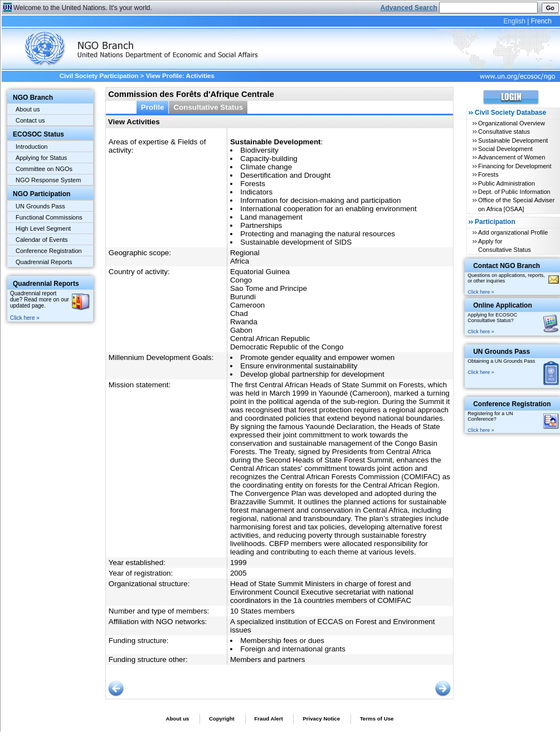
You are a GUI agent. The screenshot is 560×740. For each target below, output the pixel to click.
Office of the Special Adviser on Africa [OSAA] (516, 204)
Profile (153, 107)
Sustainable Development (513, 140)
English (514, 21)
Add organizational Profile (513, 232)
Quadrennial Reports (44, 262)
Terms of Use (377, 719)
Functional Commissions (49, 217)
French (541, 21)
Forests (488, 174)
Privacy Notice (321, 719)
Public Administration (507, 183)
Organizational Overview (512, 123)
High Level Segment (43, 228)
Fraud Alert (268, 719)
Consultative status (504, 132)
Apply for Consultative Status (505, 245)
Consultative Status (208, 107)
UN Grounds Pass (40, 206)
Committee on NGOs (44, 169)
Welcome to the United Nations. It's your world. (83, 8)
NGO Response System (48, 180)
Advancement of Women (512, 157)
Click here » (25, 318)
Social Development (505, 149)
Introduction (31, 147)
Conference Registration (49, 251)
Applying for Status (41, 158)
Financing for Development (515, 166)
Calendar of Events (42, 240)
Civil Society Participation (99, 76)
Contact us (30, 120)
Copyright (222, 719)
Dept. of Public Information (514, 192)
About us (28, 109)
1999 (238, 563)
